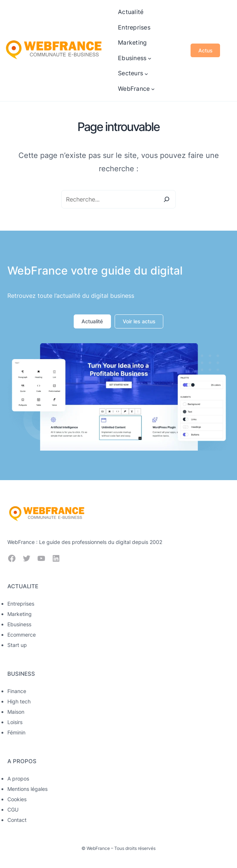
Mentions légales (27, 789)
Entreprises (21, 604)
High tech (19, 701)
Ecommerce (22, 635)
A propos (18, 779)
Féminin (16, 732)
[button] (92, 322)
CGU (13, 810)
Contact (17, 820)
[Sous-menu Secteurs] (146, 73)
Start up (17, 645)
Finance (17, 691)
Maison (16, 712)
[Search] (167, 199)
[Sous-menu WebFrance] (153, 89)
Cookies (17, 799)
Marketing (20, 614)
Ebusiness (19, 624)
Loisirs (15, 722)
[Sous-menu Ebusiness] (150, 58)
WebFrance (98, 848)
